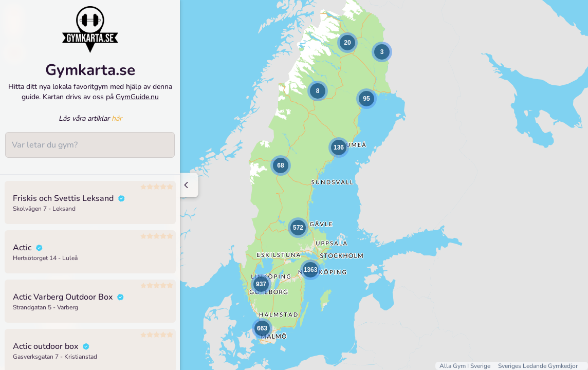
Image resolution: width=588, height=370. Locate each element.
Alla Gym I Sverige (466, 366)
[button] (318, 91)
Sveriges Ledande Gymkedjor (538, 366)
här (117, 121)
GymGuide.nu (137, 98)
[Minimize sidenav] (186, 185)
